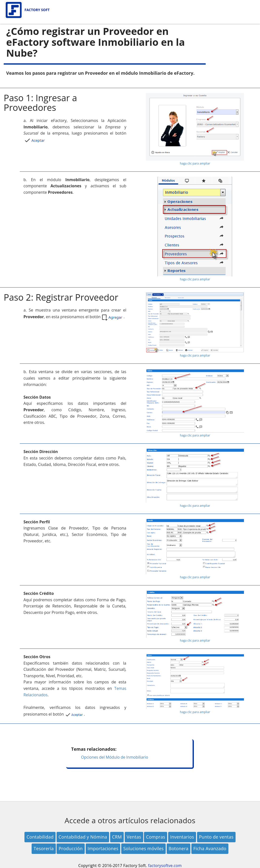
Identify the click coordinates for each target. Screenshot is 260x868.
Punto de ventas (216, 837)
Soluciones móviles (143, 848)
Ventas (134, 837)
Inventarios (182, 837)
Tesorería (44, 848)
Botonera (179, 848)
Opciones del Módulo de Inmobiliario (115, 757)
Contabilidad (40, 837)
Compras (156, 837)
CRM (117, 837)
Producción (70, 848)
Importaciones (103, 848)
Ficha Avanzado (210, 848)
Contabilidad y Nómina (83, 837)
